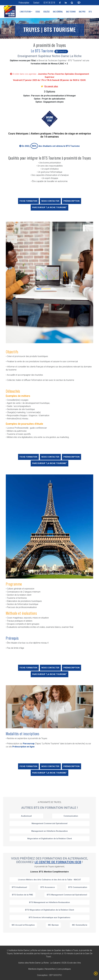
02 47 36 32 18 (49, 3)
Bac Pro (82, 11)
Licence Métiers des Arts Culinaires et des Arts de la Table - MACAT (49, 880)
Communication (71, 816)
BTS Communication (78, 887)
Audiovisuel (26, 816)
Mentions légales (36, 969)
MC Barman (53, 925)
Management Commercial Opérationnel (49, 823)
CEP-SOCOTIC (55, 975)
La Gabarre (55, 963)
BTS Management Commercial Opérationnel (67, 895)
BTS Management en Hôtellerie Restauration (49, 902)
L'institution (25, 11)
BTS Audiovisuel (19, 887)
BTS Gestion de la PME (22, 895)
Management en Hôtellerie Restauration (49, 831)
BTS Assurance (48, 887)
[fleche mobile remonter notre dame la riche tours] (96, 974)
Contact (36, 3)
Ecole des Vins (74, 963)
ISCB (64, 963)
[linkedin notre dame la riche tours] (66, 3)
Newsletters (50, 969)
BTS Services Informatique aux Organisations (49, 917)
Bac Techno (71, 11)
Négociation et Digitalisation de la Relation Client (50, 839)
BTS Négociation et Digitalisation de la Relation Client (50, 910)
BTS (90, 11)
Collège (46, 11)
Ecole (38, 11)
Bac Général (58, 11)
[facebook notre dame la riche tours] (60, 3)
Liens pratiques (64, 969)
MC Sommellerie (80, 925)
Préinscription (24, 3)
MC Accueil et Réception (23, 925)
